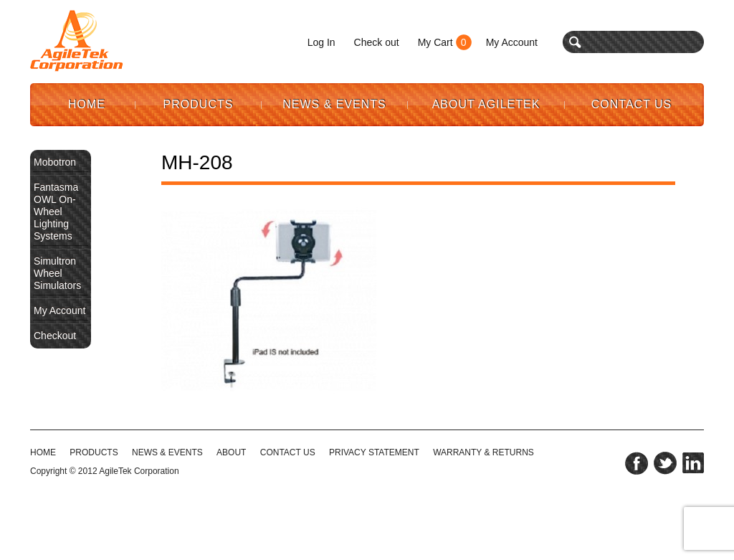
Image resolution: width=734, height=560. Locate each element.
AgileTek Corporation (139, 471)
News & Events (334, 104)
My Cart (435, 42)
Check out (377, 42)
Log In (321, 42)
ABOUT (231, 452)
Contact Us (632, 104)
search (575, 42)
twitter (665, 463)
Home (87, 104)
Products (199, 104)
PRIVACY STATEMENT (374, 452)
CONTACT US (288, 452)
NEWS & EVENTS (167, 452)
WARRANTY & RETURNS (483, 452)
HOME (43, 452)
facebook (637, 463)
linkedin (693, 463)
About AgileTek (486, 104)
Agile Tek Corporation (77, 41)
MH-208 (197, 162)
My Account (512, 42)
